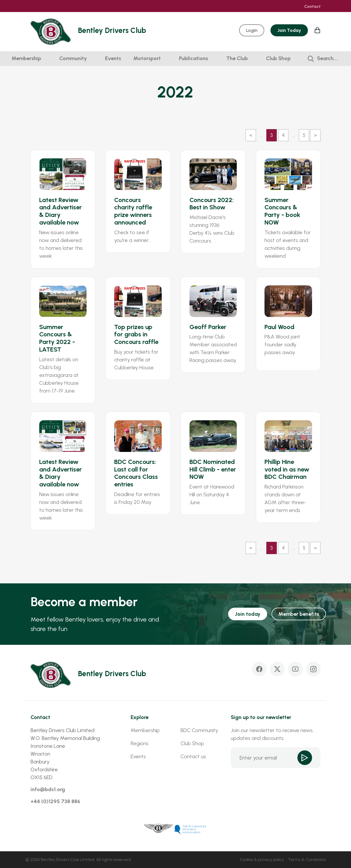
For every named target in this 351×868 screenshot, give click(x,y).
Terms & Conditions (307, 860)
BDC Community (199, 730)
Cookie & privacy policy (262, 860)
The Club (237, 58)
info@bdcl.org (48, 789)
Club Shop (278, 58)
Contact (312, 7)
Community (73, 58)
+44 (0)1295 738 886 (55, 801)
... (261, 135)
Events (113, 58)
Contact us (193, 756)
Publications (194, 58)
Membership (26, 58)
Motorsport (147, 58)
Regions (140, 743)
